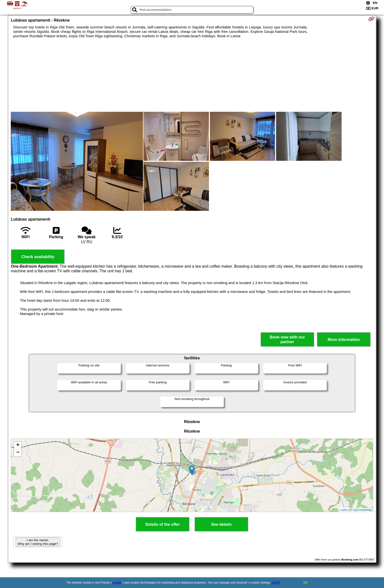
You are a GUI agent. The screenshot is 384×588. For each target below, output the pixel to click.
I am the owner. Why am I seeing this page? (38, 542)
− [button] (18, 453)
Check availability (38, 257)
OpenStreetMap (362, 510)
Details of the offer (163, 524)
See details (221, 524)
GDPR (276, 583)
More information (344, 340)
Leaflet (344, 510)
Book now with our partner (287, 339)
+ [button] (18, 445)
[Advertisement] (192, 75)
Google (117, 583)
